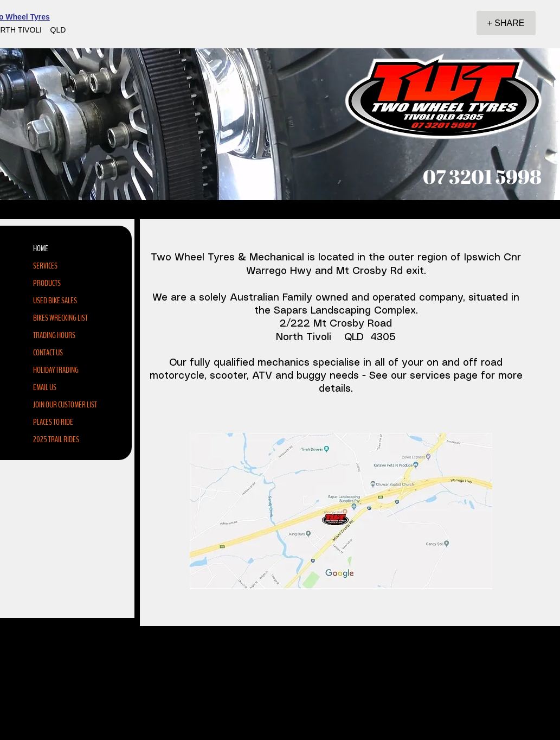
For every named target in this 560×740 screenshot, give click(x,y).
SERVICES (45, 266)
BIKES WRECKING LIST (60, 318)
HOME (41, 248)
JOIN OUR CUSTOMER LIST (65, 405)
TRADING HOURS (54, 335)
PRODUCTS (47, 283)
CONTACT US (48, 353)
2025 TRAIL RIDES (56, 439)
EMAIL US (45, 387)
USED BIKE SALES (55, 301)
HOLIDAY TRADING (56, 370)
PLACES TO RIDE (53, 422)
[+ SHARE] (506, 23)
